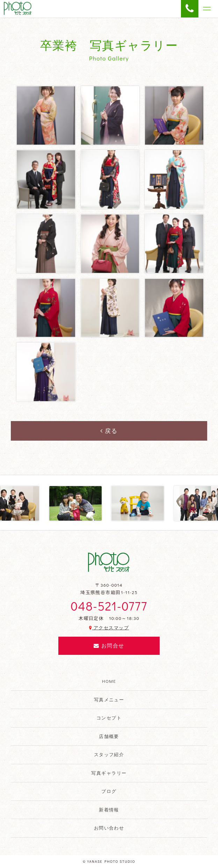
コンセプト (109, 718)
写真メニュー (109, 700)
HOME (109, 681)
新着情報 (109, 810)
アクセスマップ (109, 628)
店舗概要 (109, 736)
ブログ (109, 791)
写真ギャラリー (109, 773)
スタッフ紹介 (109, 754)
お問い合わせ (109, 828)
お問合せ (109, 646)
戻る (109, 431)
